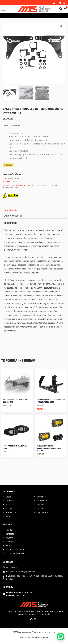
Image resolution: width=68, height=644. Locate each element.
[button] (61, 26)
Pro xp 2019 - (38, 185)
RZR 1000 (47, 185)
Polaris (29, 185)
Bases (15, 182)
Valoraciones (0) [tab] (13, 216)
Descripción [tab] (10, 210)
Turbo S (55, 185)
